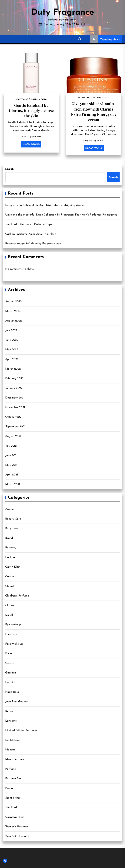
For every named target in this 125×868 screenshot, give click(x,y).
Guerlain (11, 673)
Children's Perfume (17, 596)
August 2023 (13, 302)
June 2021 (11, 456)
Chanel (10, 586)
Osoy (23, 137)
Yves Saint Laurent (17, 836)
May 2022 (12, 350)
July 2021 (11, 446)
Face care (11, 634)
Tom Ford (11, 807)
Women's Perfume (16, 827)
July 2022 (11, 330)
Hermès (10, 682)
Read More (31, 144)
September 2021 (15, 427)
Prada (9, 788)
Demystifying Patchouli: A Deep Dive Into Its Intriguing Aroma (45, 205)
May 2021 (11, 465)
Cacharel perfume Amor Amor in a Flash (31, 234)
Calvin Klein (13, 567)
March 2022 (13, 369)
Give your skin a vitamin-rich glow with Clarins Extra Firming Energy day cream (94, 112)
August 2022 (13, 321)
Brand (9, 538)
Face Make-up (14, 644)
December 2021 (15, 398)
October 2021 (14, 417)
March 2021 (13, 484)
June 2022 (12, 340)
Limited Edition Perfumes (21, 731)
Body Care (12, 528)
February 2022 (14, 379)
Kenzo (9, 711)
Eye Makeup (13, 625)
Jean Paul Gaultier (17, 702)
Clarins (10, 605)
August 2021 (13, 436)
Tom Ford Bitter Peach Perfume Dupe (29, 224)
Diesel (9, 615)
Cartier (10, 577)
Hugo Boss (12, 692)
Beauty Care (13, 519)
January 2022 (14, 388)
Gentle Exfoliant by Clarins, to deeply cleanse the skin (31, 110)
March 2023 (13, 311)
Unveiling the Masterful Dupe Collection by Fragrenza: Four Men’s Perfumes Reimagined (61, 215)
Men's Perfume (15, 759)
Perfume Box (13, 779)
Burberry (11, 548)
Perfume (11, 769)
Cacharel (11, 557)
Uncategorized (14, 817)
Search (9, 169)
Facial (9, 654)
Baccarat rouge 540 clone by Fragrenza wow (33, 244)
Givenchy (11, 663)
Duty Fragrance (63, 13)
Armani (10, 509)
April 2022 (12, 359)
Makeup (10, 750)
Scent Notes (13, 798)
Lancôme (11, 721)
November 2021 (15, 407)
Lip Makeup (13, 740)
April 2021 (12, 475)
